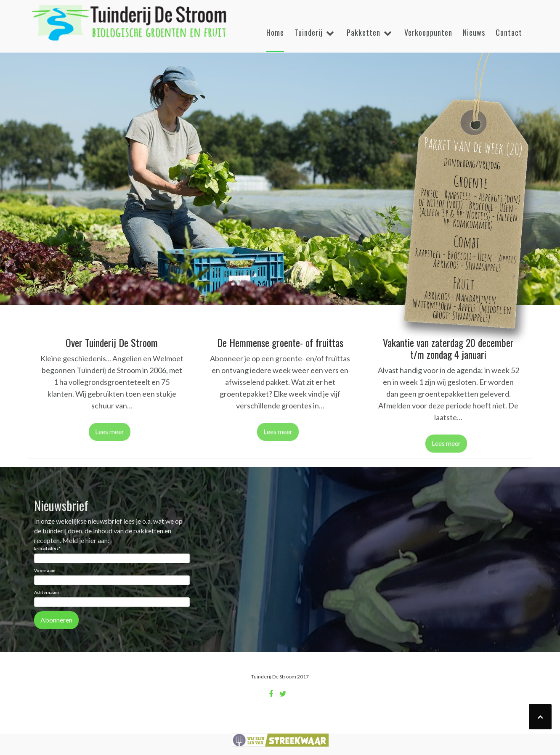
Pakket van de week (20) (473, 146)
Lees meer (110, 434)
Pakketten (364, 32)
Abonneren (56, 620)
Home (275, 32)
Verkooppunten (428, 32)
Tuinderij (309, 32)
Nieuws (474, 32)
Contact (509, 32)
